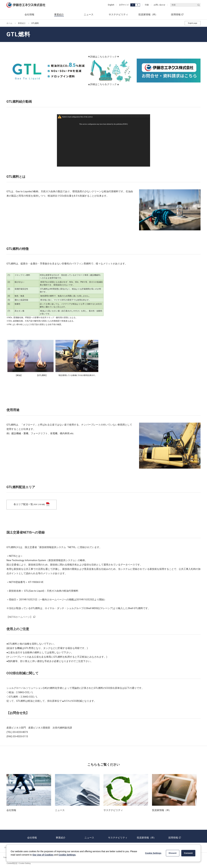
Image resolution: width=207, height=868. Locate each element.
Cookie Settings (67, 855)
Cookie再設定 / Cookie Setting (19, 863)
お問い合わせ (159, 5)
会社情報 (32, 836)
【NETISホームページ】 (19, 617)
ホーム (9, 23)
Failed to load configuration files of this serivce (77, 117)
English (111, 5)
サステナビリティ (118, 836)
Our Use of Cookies (43, 855)
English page (193, 23)
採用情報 (175, 836)
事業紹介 (22, 23)
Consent (188, 853)
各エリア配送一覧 (32, 504)
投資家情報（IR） (146, 836)
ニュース (89, 836)
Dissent (173, 853)
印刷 (147, 5)
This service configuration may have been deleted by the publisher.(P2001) (103, 124)
